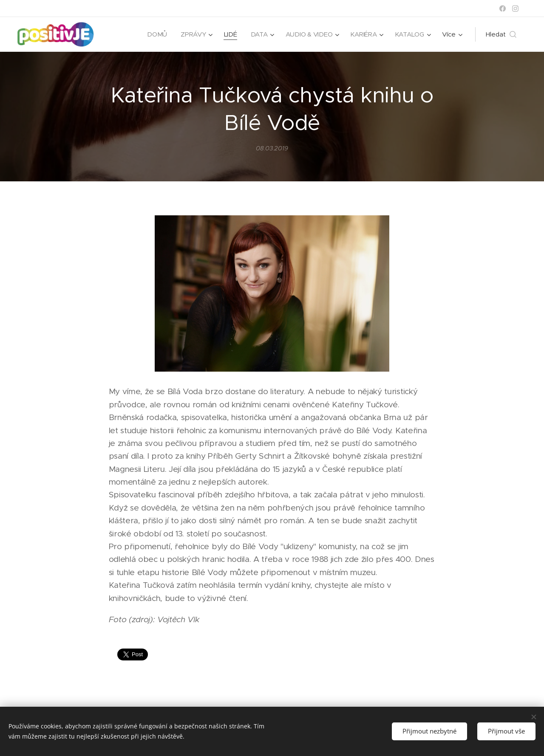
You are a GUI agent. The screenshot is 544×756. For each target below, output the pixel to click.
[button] (501, 34)
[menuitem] (155, 34)
